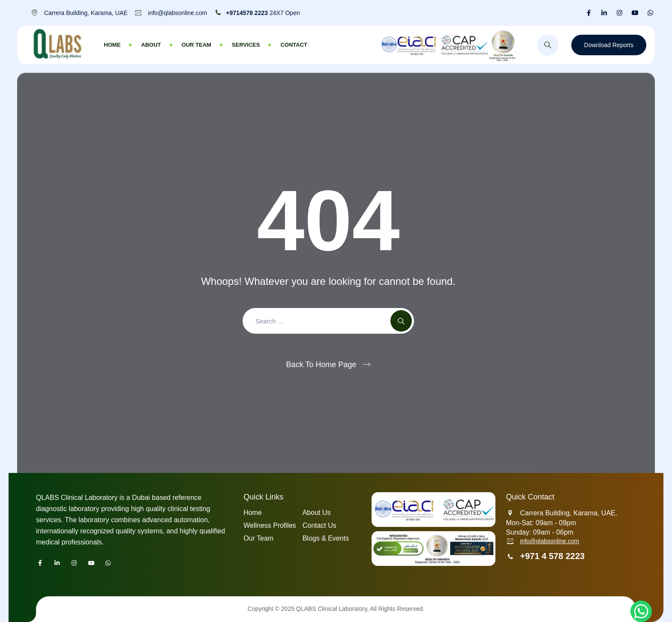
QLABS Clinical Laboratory (331, 609)
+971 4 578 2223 (552, 556)
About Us (317, 513)
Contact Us (319, 525)
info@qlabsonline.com (549, 541)
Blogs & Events (326, 538)
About (151, 45)
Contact (294, 45)
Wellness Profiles (270, 525)
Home (112, 45)
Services (246, 45)
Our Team (196, 45)
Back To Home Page (321, 365)
